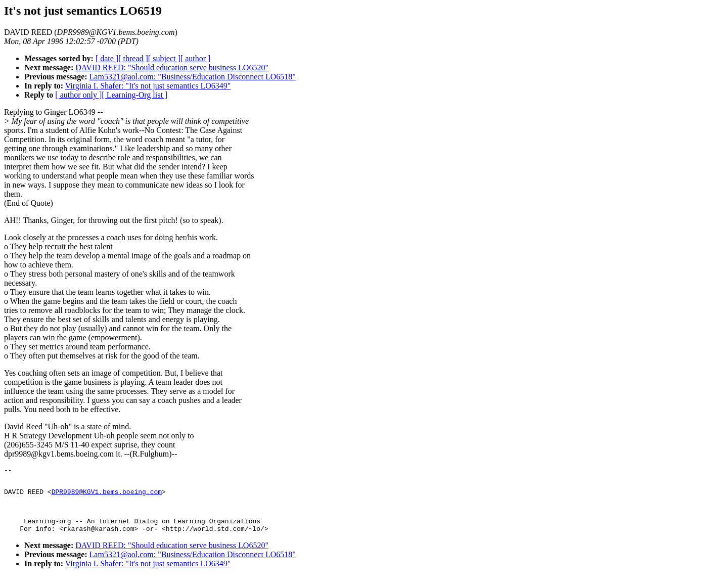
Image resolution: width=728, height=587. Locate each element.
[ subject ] (164, 58)
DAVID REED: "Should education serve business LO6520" (172, 67)
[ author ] (196, 58)
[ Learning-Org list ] (134, 95)
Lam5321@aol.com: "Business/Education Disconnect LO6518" (193, 77)
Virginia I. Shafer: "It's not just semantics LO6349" (148, 86)
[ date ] (107, 58)
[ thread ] (133, 58)
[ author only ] (78, 95)
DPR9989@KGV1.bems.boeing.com (107, 496)
